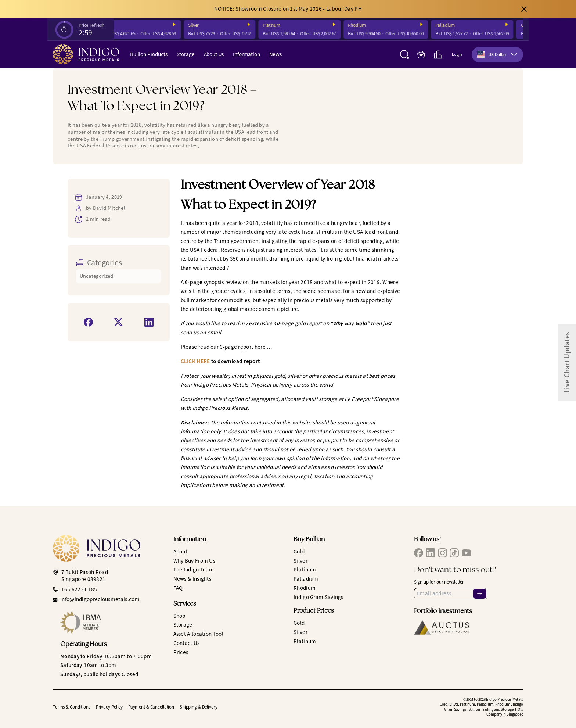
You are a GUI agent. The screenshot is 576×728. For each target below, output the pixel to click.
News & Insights (192, 579)
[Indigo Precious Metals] (86, 54)
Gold (113, 25)
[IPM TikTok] (454, 553)
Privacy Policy (109, 707)
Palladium (451, 25)
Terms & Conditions (72, 707)
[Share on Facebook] (88, 322)
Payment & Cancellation (151, 707)
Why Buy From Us (195, 561)
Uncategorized (97, 276)
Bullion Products (149, 54)
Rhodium (363, 25)
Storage (186, 54)
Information (246, 54)
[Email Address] (451, 594)
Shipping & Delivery (199, 707)
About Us (214, 54)
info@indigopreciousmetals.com (100, 600)
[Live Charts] (438, 55)
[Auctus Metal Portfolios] (442, 627)
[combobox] (497, 55)
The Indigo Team (194, 570)
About (181, 552)
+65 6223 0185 (79, 590)
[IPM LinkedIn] (430, 553)
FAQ (178, 588)
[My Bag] (421, 55)
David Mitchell (110, 208)
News (276, 54)
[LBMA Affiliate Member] (111, 622)
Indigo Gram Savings (318, 597)
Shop (179, 616)
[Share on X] (118, 322)
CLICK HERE (195, 361)
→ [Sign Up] (480, 594)
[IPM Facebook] (419, 553)
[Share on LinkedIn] (149, 322)
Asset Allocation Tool (198, 634)
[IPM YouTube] (466, 553)
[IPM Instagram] (442, 553)
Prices (181, 652)
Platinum (278, 25)
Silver (200, 25)
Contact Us (187, 643)
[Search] (405, 55)
